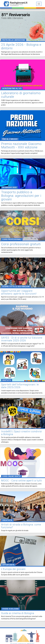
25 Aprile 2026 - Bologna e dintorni (21, 46)
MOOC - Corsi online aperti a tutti (22, 481)
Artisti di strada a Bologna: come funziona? (21, 526)
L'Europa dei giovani (13, 569)
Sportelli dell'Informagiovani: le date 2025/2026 (20, 386)
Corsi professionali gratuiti (21, 244)
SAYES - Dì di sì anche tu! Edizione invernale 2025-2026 (22, 339)
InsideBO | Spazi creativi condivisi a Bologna (22, 433)
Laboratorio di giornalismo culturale (21, 95)
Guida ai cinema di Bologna (18, 613)
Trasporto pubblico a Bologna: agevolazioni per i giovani (21, 196)
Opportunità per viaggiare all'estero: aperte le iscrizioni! (19, 292)
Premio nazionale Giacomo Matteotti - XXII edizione (21, 146)
